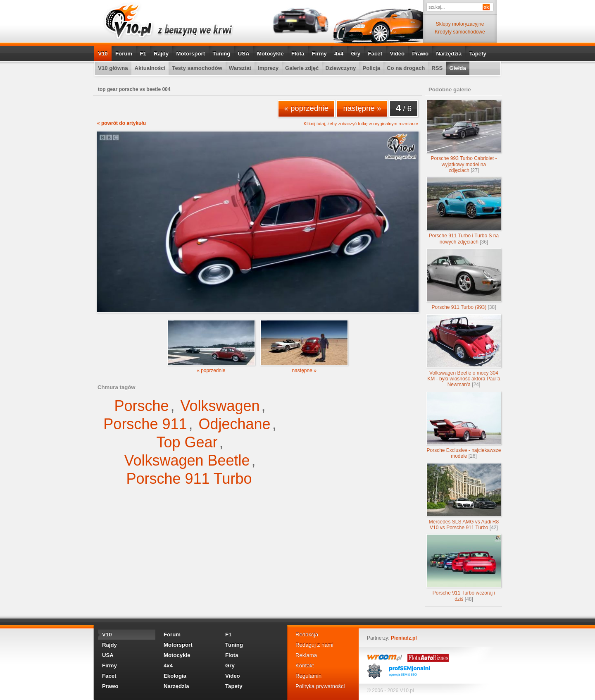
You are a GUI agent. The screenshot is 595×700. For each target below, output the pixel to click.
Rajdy (161, 54)
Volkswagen (220, 406)
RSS (437, 68)
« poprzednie (307, 108)
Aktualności (150, 68)
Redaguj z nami (314, 645)
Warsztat (240, 68)
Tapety (478, 54)
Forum (124, 54)
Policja (371, 68)
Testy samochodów (197, 68)
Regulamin (308, 676)
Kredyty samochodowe (460, 32)
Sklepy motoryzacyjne (460, 24)
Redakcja (307, 634)
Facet (375, 54)
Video (397, 54)
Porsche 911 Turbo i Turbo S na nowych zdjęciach (464, 211)
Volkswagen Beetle (187, 460)
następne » (362, 108)
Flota (298, 54)
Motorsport (191, 54)
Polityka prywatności (320, 686)
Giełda (457, 68)
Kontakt (305, 665)
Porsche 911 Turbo (189, 479)
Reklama (306, 655)
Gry (356, 54)
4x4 (339, 54)
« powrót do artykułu (121, 123)
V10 (103, 54)
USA (244, 54)
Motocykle (270, 54)
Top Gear (187, 442)
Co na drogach (406, 68)
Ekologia (175, 676)
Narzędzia (449, 54)
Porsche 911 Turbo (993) (464, 279)
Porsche (141, 406)
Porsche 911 (145, 424)
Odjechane (235, 424)
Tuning (221, 54)
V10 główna (113, 68)
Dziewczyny (340, 68)
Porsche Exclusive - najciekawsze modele (464, 425)
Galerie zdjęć (302, 68)
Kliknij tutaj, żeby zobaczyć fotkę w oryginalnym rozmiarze (361, 124)
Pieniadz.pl (404, 638)
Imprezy (268, 68)
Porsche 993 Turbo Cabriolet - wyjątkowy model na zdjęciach (464, 136)
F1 (143, 54)
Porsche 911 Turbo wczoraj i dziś (464, 568)
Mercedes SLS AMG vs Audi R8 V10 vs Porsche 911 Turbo (464, 497)
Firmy (319, 54)
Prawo (420, 54)
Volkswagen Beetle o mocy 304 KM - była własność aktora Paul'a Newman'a (464, 351)
